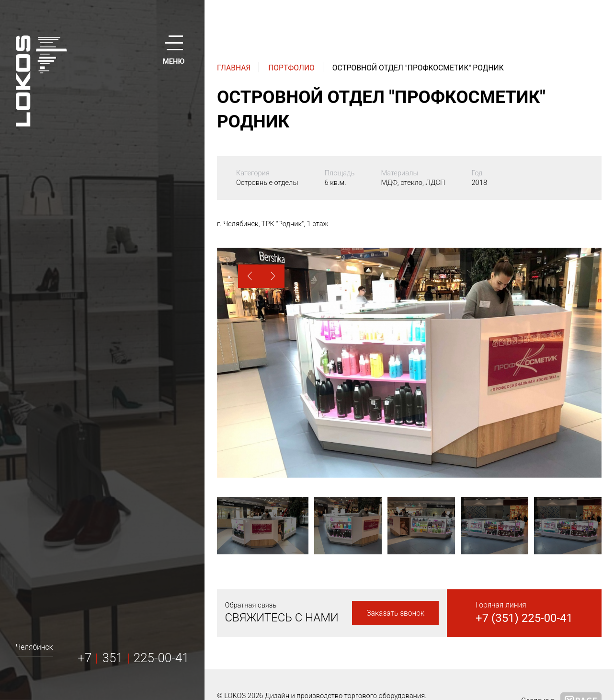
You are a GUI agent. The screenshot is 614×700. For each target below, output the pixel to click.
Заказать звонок (395, 613)
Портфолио (291, 68)
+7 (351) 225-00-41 (524, 618)
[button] (250, 276)
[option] (409, 363)
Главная (234, 68)
